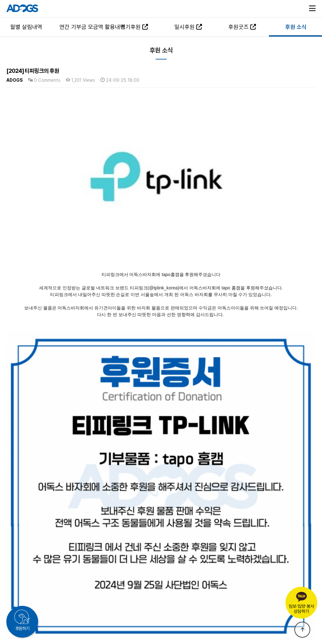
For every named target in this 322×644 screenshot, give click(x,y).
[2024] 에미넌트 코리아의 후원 (52, 533)
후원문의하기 (249, 608)
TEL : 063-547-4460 (105, 613)
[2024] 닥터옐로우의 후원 (48, 548)
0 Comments (44, 80)
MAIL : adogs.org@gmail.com (210, 613)
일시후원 (188, 27)
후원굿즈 (242, 27)
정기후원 (134, 27)
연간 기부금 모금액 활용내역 (83, 27)
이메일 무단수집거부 (199, 602)
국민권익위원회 (122, 602)
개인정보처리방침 (160, 602)
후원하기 (22, 628)
